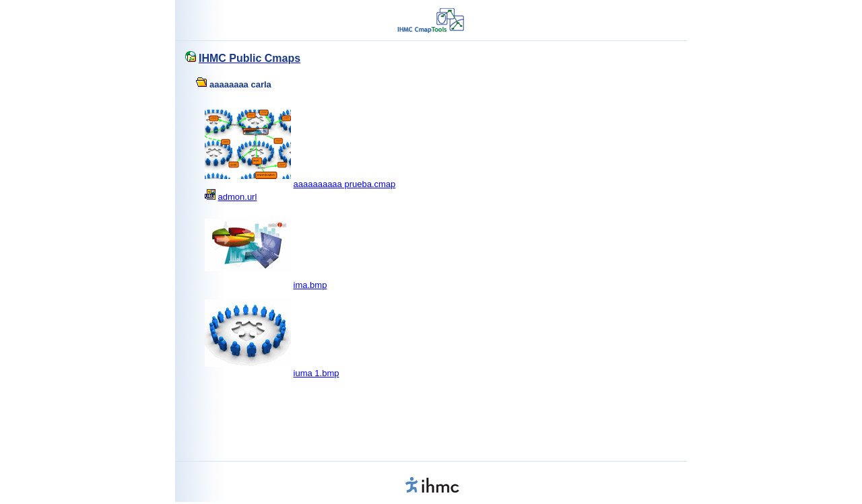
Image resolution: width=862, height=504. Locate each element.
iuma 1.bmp (317, 373)
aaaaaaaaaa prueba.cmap (345, 184)
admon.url (238, 197)
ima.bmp (310, 285)
